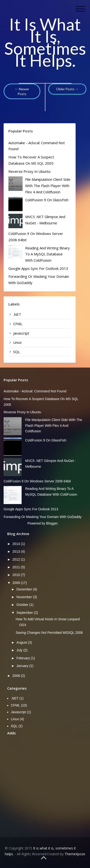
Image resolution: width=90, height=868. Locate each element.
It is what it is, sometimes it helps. (45, 42)
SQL (17, 352)
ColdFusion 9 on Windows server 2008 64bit (37, 481)
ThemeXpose (75, 854)
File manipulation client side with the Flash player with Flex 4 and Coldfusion (48, 185)
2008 (17, 676)
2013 (17, 551)
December (25, 589)
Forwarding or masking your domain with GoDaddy (42, 517)
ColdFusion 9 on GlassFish (47, 200)
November (25, 597)
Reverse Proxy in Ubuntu (29, 171)
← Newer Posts (22, 91)
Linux (17, 342)
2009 (17, 583)
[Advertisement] (45, 786)
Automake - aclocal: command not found (35, 391)
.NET (17, 314)
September (25, 613)
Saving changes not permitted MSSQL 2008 (49, 633)
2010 (17, 575)
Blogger (52, 523)
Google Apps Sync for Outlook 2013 (38, 268)
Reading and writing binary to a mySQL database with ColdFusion (48, 254)
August (22, 642)
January (23, 666)
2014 (17, 544)
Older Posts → (67, 89)
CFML (18, 324)
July (20, 650)
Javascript (21, 333)
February (24, 658)
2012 (17, 559)
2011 (17, 567)
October (23, 605)
